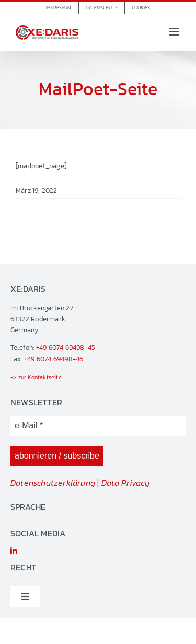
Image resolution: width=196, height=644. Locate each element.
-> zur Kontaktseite (36, 377)
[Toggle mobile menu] (175, 32)
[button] (141, 8)
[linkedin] (14, 551)
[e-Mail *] (98, 426)
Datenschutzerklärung (53, 483)
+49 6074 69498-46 (54, 359)
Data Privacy (125, 483)
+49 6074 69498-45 (66, 348)
